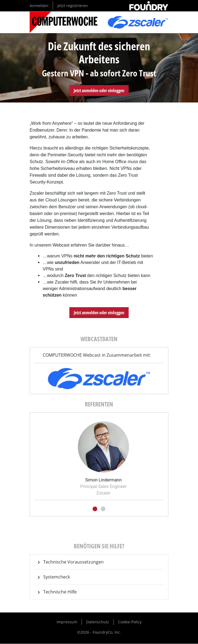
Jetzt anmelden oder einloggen (99, 91)
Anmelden (39, 6)
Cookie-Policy (130, 622)
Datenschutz (98, 622)
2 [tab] (103, 509)
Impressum (67, 622)
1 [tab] (95, 509)
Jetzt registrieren (73, 6)
